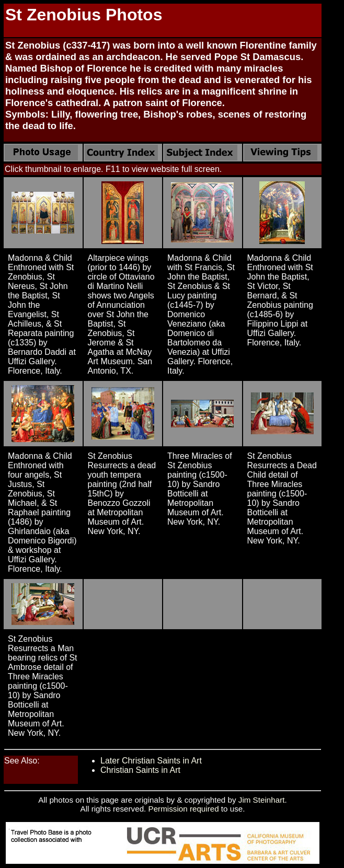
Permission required (184, 809)
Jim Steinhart (262, 800)
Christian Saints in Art (140, 770)
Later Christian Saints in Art (151, 761)
